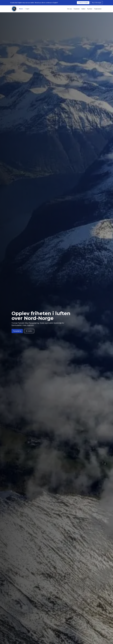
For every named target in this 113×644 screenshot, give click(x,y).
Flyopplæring (17, 331)
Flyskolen (77, 9)
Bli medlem (29, 331)
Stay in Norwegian (97, 3)
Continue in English (83, 3)
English (27, 9)
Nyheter (90, 9)
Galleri (83, 9)
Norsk (21, 9)
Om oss (69, 9)
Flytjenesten (98, 9)
